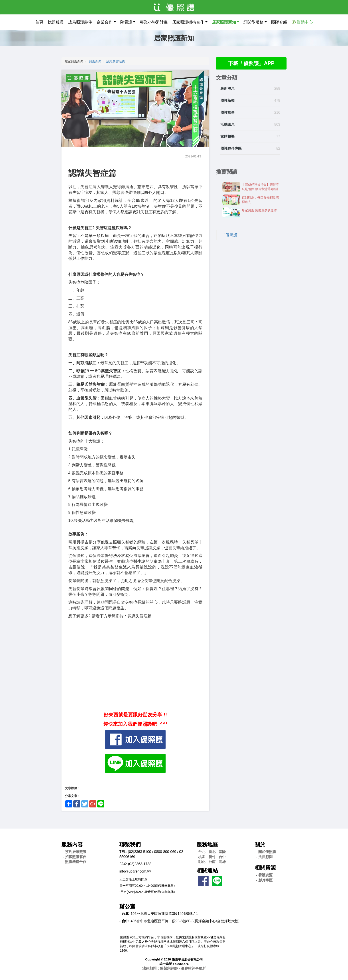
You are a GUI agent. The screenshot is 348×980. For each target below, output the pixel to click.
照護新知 (95, 61)
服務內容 (72, 844)
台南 (212, 862)
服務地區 (207, 844)
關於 (260, 844)
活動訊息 (227, 125)
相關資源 (265, 868)
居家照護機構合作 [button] (188, 22)
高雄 (222, 862)
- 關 (266, 852)
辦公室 (127, 906)
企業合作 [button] (105, 22)
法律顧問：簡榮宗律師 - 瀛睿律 (174, 968)
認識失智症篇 (116, 61)
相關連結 (207, 870)
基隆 (222, 852)
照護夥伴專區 (231, 149)
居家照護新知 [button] (224, 22)
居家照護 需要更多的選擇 (259, 211)
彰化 (202, 862)
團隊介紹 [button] (279, 22)
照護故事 (227, 113)
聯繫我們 (130, 844)
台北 (202, 852)
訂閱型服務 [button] (253, 22)
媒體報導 (227, 137)
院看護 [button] (126, 22)
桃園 (202, 857)
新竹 (212, 857)
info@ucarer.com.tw (135, 871)
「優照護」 (231, 235)
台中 (222, 857)
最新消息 (227, 89)
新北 (212, 852)
